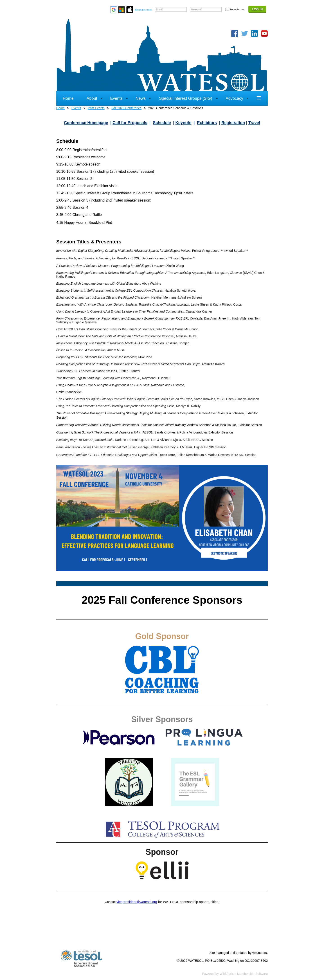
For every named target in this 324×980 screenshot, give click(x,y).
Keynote (183, 123)
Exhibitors (207, 123)
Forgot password (143, 9)
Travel (254, 123)
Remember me (237, 9)
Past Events (96, 108)
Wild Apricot (228, 974)
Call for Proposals (130, 123)
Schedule (162, 123)
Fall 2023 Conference (126, 108)
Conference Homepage (86, 123)
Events (76, 108)
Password (196, 9)
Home (60, 108)
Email (159, 9)
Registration (233, 123)
